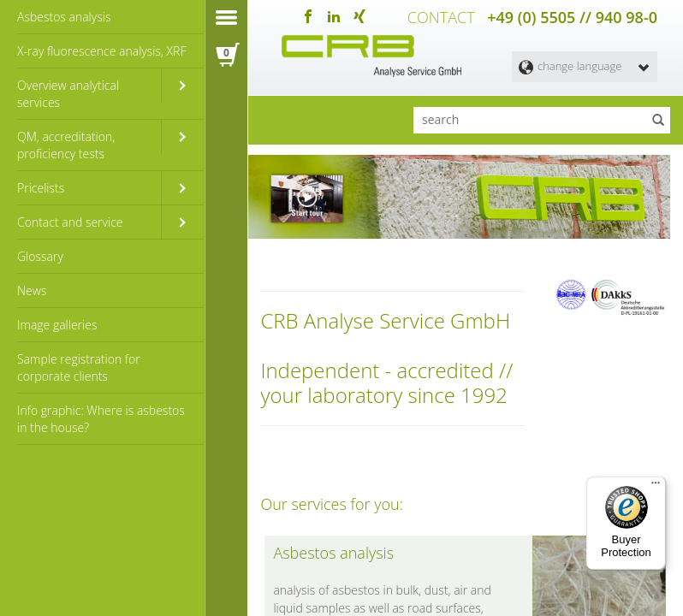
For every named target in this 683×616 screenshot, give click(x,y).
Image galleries (57, 325)
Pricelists (41, 188)
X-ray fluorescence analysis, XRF (101, 51)
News (32, 290)
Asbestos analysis (64, 17)
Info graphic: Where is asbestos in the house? (101, 419)
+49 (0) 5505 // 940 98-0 (572, 17)
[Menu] (656, 487)
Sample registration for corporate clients (79, 367)
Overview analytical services (68, 94)
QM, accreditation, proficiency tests (66, 145)
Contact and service (70, 222)
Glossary (40, 256)
